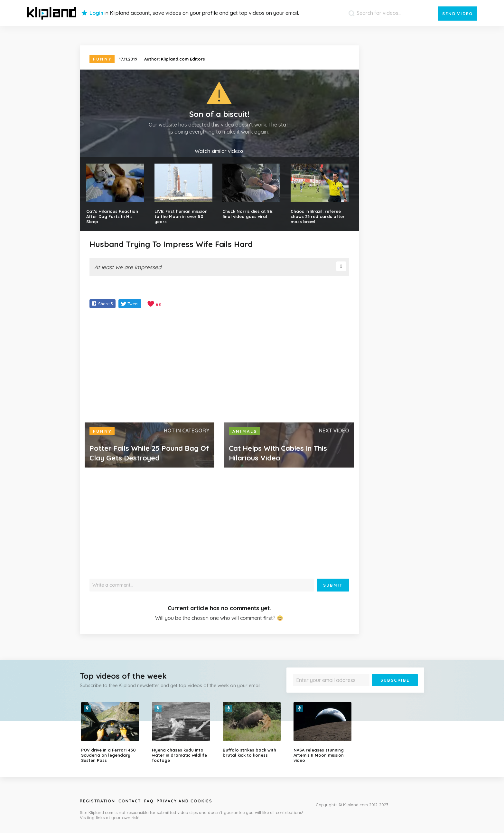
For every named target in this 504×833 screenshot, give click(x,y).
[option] (112, 733)
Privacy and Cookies (185, 801)
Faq (149, 801)
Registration (98, 801)
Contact (130, 801)
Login (96, 13)
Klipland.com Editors (183, 59)
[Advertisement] (219, 366)
